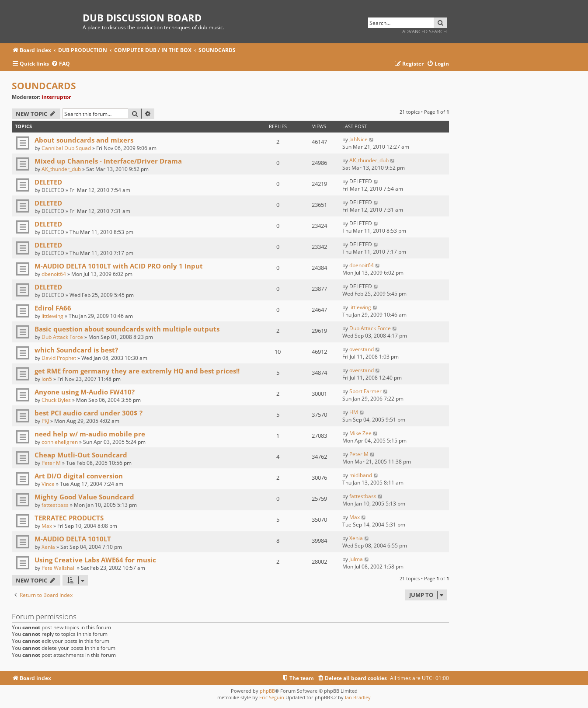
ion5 (47, 379)
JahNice (358, 139)
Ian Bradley (358, 697)
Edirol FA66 (53, 308)
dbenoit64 (54, 274)
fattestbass (55, 505)
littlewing (52, 316)
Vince (48, 484)
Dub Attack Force (62, 337)
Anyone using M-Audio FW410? (85, 392)
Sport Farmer (365, 391)
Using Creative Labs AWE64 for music (95, 560)
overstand (362, 349)
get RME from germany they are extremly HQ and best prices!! (137, 371)
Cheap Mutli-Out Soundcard (81, 455)
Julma (356, 559)
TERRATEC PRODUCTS (69, 518)
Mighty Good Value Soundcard (84, 497)
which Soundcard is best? (76, 350)
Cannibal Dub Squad (66, 148)
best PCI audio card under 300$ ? (89, 413)
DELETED (48, 182)
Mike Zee (360, 433)
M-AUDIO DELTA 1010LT (73, 539)
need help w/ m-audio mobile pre (90, 434)
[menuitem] (61, 64)
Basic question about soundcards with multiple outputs (127, 329)
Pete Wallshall (59, 568)
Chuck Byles (56, 400)
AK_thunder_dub (61, 169)
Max (47, 526)
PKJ (45, 421)
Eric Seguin (272, 697)
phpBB (267, 691)
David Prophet (59, 358)
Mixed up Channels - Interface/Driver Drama (108, 161)
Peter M (51, 463)
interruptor (56, 97)
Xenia (48, 547)
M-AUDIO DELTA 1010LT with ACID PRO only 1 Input (119, 266)
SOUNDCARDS (44, 86)
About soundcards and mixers (84, 140)
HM (354, 412)
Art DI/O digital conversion (79, 476)
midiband (361, 475)
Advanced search (424, 31)
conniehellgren (60, 442)
